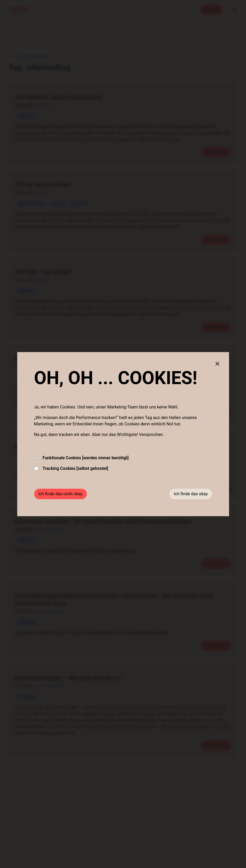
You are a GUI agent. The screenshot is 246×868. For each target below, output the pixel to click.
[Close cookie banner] (217, 364)
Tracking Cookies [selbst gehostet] (71, 468)
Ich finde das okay (191, 494)
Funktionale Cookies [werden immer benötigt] (81, 458)
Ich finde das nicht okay (61, 494)
